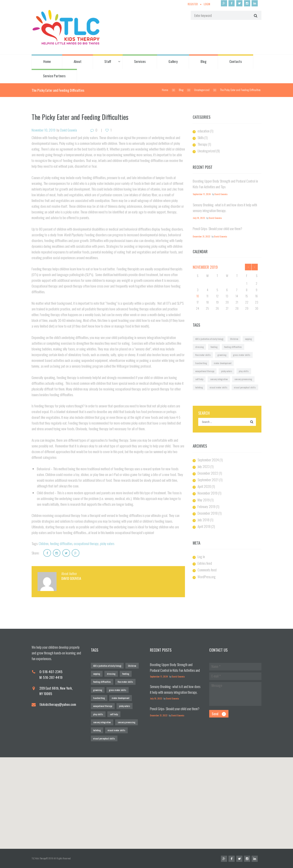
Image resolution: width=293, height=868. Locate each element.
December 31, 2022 (201, 236)
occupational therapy (88, 543)
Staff (108, 62)
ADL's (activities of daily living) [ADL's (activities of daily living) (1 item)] (209, 339)
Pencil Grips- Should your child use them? (217, 228)
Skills (201, 137)
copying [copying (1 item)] (249, 339)
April (204, 486)
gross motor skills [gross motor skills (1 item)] (243, 355)
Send (215, 714)
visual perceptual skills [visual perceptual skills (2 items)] (246, 387)
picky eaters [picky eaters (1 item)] (227, 371)
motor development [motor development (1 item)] (223, 363)
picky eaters (110, 543)
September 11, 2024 (202, 194)
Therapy (202, 144)
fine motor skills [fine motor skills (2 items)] (203, 355)
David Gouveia (70, 130)
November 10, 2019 (44, 130)
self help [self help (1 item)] (199, 379)
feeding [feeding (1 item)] (214, 347)
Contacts (236, 62)
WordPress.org (207, 576)
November (205, 267)
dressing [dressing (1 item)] (199, 347)
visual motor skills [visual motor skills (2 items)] (219, 387)
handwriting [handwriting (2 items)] (201, 363)
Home (47, 62)
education (204, 131)
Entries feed (205, 563)
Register (192, 4)
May (204, 500)
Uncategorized (202, 90)
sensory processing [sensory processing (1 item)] (244, 379)
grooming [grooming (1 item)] (223, 355)
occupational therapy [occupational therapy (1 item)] (205, 371)
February (207, 506)
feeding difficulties (62, 543)
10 (198, 296)
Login (207, 4)
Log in (201, 556)
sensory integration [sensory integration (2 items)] (219, 379)
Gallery (173, 62)
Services (140, 62)
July (204, 466)
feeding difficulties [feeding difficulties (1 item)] (233, 347)
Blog (203, 62)
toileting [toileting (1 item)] (199, 387)
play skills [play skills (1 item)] (244, 371)
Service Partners (54, 76)
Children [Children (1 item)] (234, 339)
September (208, 460)
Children (44, 543)
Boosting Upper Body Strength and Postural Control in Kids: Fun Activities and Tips (175, 670)
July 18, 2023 (199, 218)
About (78, 62)
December (208, 473)
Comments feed (207, 570)
